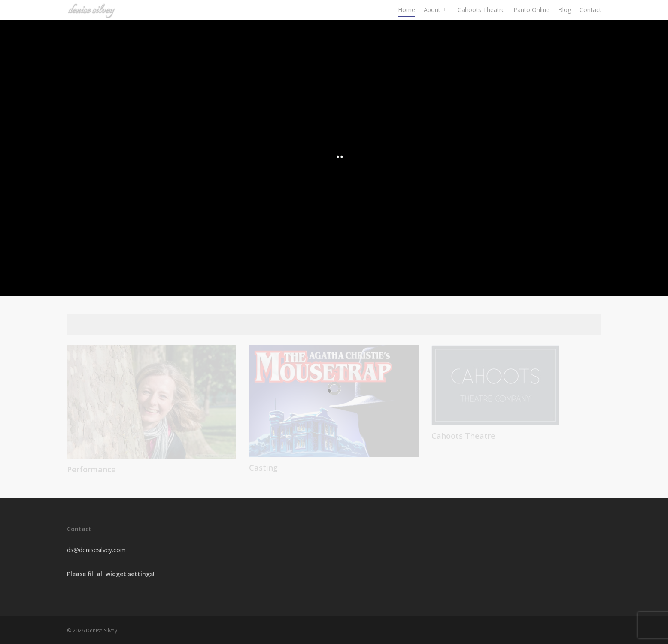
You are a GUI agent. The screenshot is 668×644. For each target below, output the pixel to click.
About (436, 23)
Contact (591, 23)
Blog (565, 23)
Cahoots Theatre (481, 23)
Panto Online (531, 23)
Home (407, 23)
